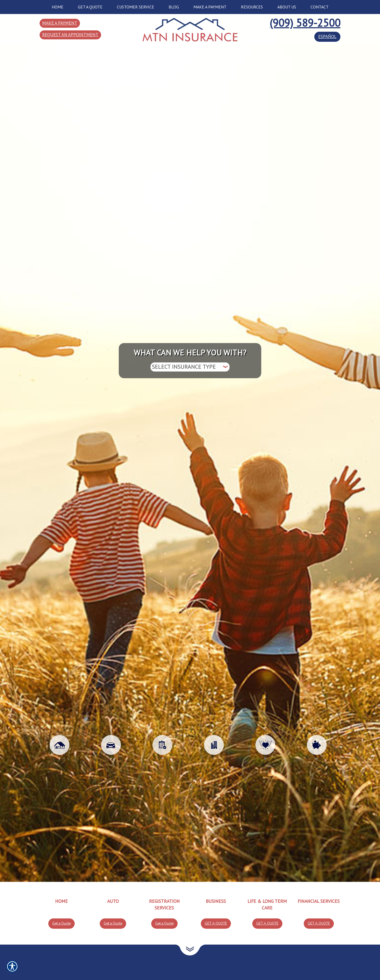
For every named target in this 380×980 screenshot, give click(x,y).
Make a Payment (60, 23)
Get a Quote (61, 923)
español (327, 36)
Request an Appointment (70, 35)
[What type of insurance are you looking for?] (190, 367)
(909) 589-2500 (305, 23)
